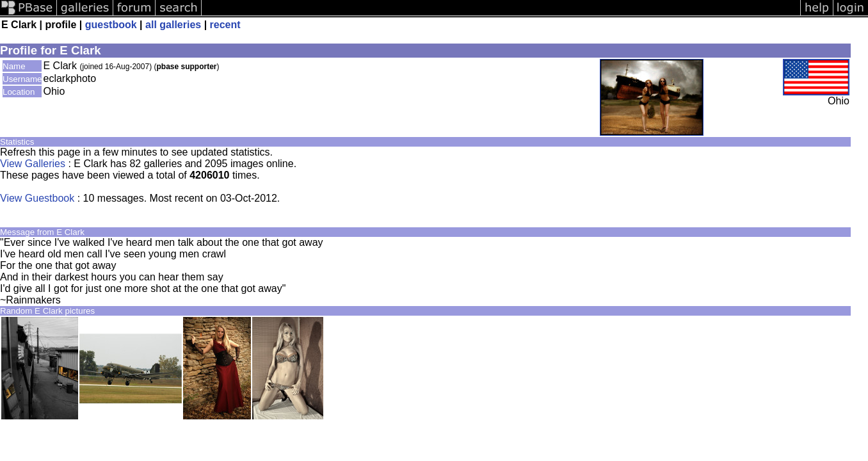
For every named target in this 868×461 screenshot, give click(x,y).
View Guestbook (37, 198)
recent (225, 25)
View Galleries (33, 164)
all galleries (173, 25)
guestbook (111, 25)
